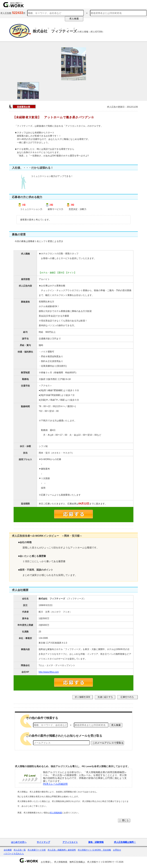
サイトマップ (43, 842)
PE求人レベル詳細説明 (55, 784)
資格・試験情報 (96, 842)
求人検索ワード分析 (37, 850)
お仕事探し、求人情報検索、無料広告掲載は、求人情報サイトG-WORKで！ (79, 862)
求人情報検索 (56, 813)
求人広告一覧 (20, 850)
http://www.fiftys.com (49, 672)
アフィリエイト (70, 842)
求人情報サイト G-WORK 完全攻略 (94, 850)
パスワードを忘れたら (14, 854)
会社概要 (8, 850)
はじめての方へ (19, 842)
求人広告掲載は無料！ (125, 842)
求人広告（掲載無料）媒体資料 (62, 850)
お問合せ (117, 850)
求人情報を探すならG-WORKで (14, 5)
